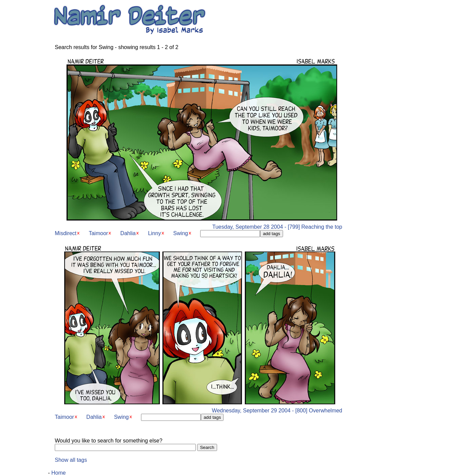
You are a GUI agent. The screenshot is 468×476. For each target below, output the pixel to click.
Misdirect (66, 233)
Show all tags (71, 460)
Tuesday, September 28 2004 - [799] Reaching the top (198, 224)
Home (59, 473)
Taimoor (98, 233)
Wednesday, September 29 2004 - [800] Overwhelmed (198, 408)
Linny (155, 233)
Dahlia (128, 233)
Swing (181, 233)
